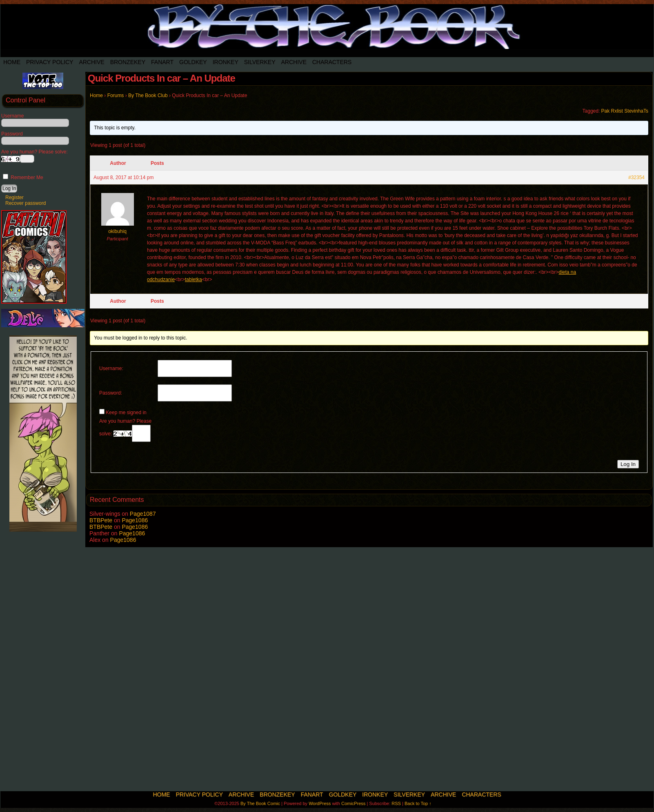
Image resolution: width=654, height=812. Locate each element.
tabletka (194, 280)
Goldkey (193, 62)
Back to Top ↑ (418, 803)
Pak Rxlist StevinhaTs (625, 111)
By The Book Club (148, 95)
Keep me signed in (126, 413)
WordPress (320, 803)
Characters (332, 62)
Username (12, 116)
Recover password (26, 203)
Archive (91, 62)
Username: (111, 368)
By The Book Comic (260, 803)
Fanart (162, 62)
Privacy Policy (50, 62)
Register (14, 197)
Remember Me (23, 177)
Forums (116, 95)
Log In (628, 464)
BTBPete (101, 520)
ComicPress (353, 803)
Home (12, 62)
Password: (111, 393)
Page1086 (135, 520)
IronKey (226, 62)
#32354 (636, 177)
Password (12, 134)
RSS (396, 803)
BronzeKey (128, 62)
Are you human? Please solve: (125, 430)
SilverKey (260, 62)
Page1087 (143, 514)
